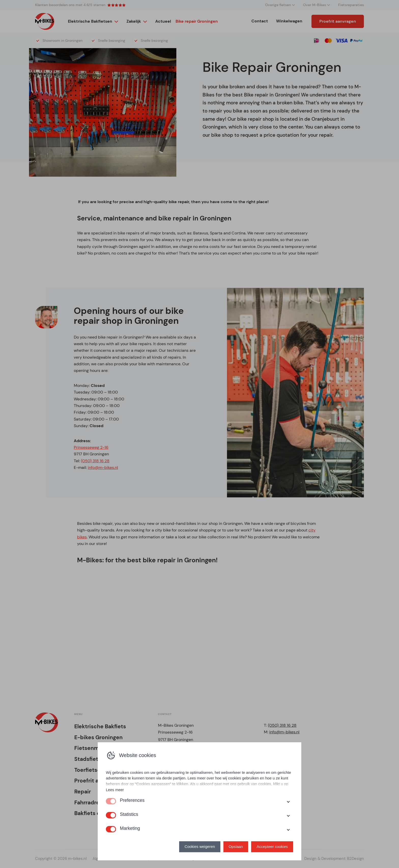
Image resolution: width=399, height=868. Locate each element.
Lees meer (115, 790)
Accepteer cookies (272, 846)
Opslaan (236, 846)
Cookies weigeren (200, 846)
